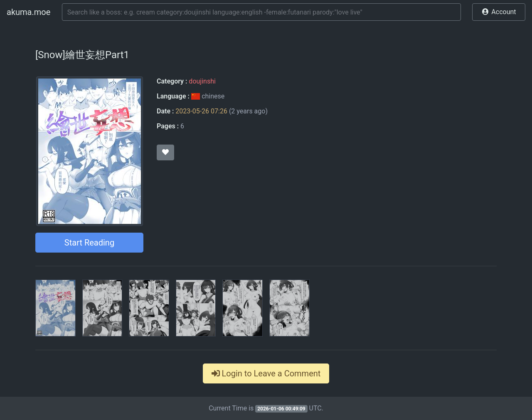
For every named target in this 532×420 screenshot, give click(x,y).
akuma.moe (28, 12)
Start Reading (89, 243)
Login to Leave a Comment (266, 373)
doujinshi (202, 81)
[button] (499, 12)
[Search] (261, 12)
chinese (208, 96)
